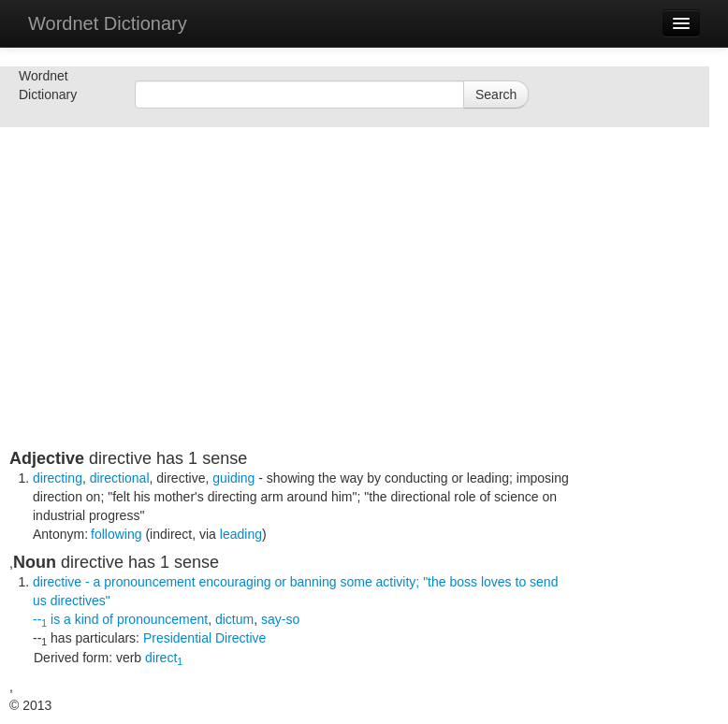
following (116, 534)
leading (241, 534)
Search (496, 94)
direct (164, 658)
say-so (280, 619)
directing (58, 478)
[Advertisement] (290, 318)
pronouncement (162, 619)
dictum (234, 619)
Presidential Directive (205, 638)
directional (120, 478)
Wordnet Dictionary (108, 23)
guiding (233, 478)
